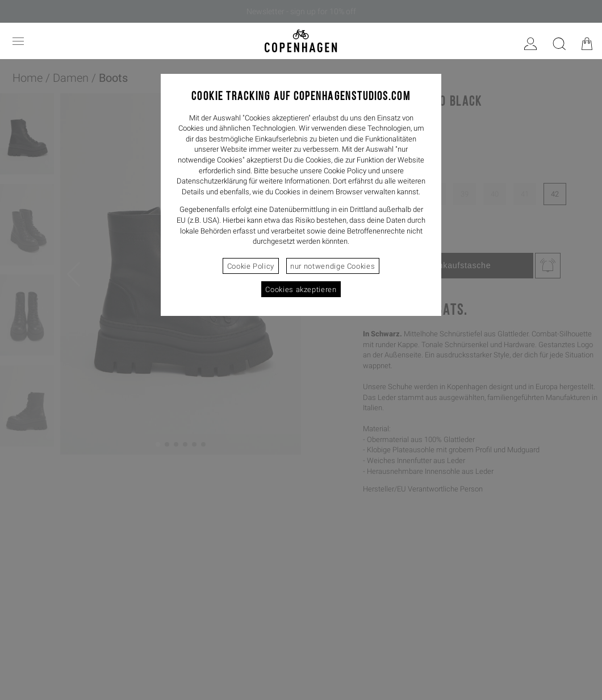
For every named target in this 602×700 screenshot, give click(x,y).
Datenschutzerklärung (212, 181)
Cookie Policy (251, 266)
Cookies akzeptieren (301, 289)
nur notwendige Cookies (333, 266)
